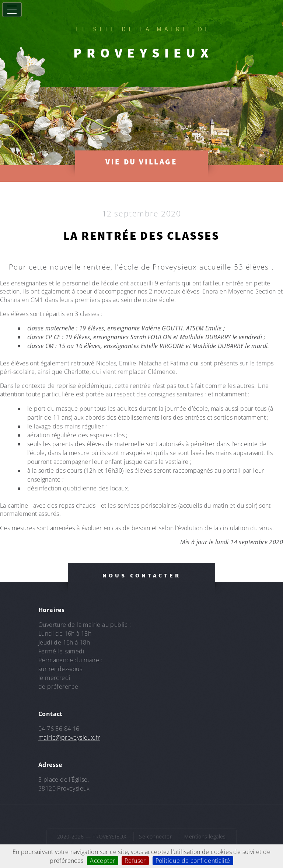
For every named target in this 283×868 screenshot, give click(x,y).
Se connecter (155, 836)
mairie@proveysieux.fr (69, 737)
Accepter (102, 861)
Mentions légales (205, 836)
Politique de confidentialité (193, 861)
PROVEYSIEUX (143, 53)
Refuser (135, 861)
